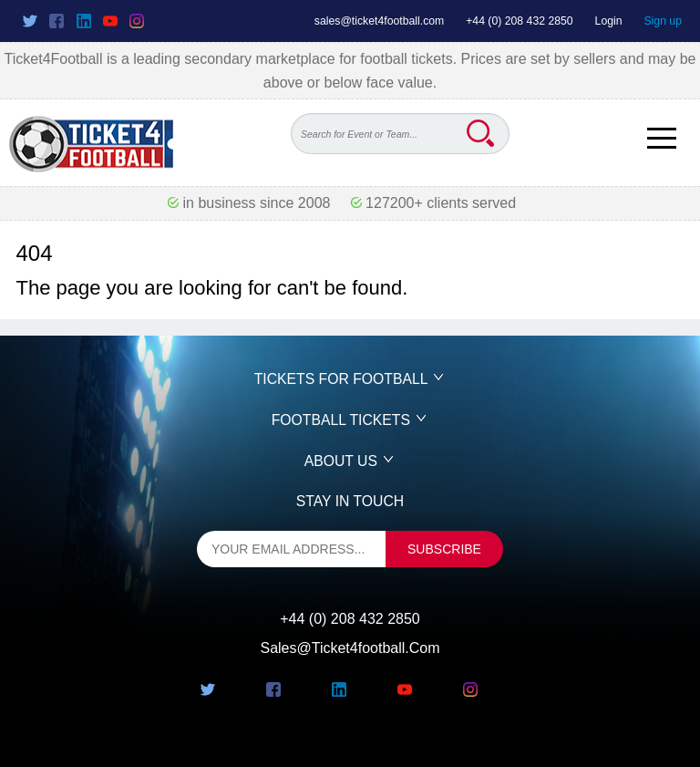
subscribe (444, 549)
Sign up (663, 21)
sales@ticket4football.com (379, 21)
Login (609, 21)
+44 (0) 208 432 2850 (520, 21)
